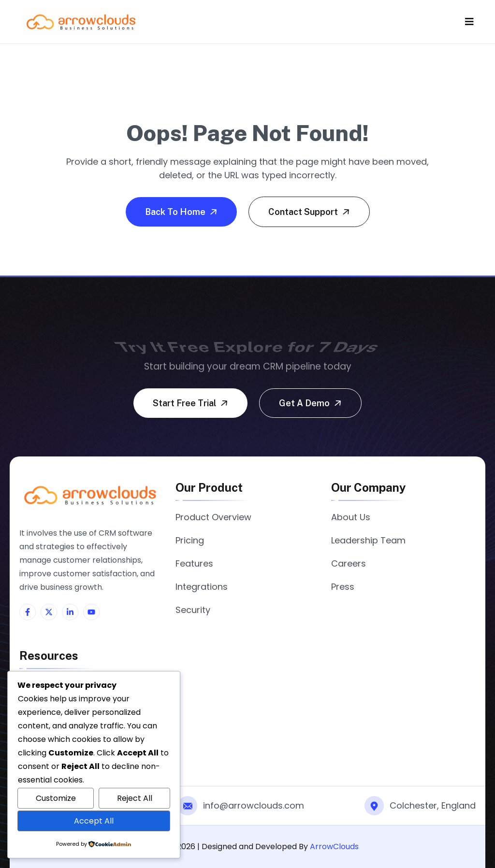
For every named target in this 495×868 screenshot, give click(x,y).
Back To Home (182, 212)
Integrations (202, 587)
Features (194, 563)
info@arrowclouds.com (254, 805)
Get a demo (311, 403)
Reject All (135, 798)
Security (193, 610)
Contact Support (310, 212)
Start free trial (191, 403)
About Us (351, 517)
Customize (56, 798)
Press (343, 587)
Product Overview (213, 517)
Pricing (190, 540)
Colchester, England (433, 805)
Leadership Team (368, 540)
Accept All (94, 821)
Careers (349, 563)
